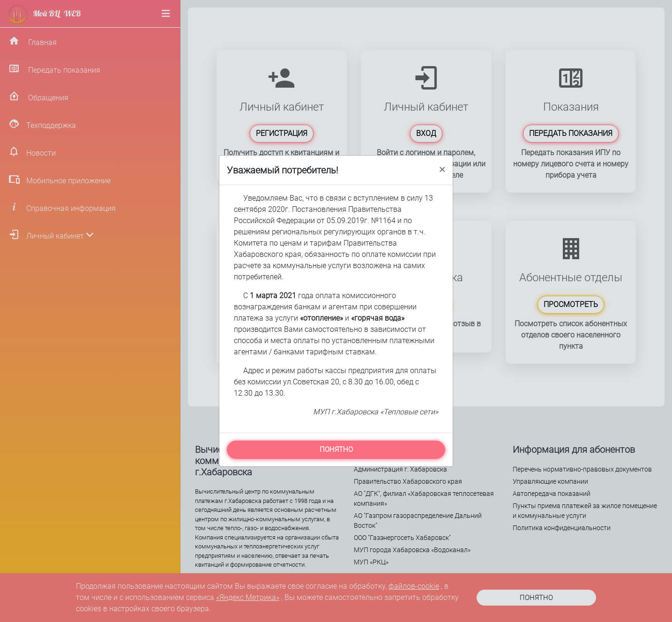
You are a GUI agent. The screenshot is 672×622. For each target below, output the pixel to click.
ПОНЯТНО (336, 450)
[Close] (442, 169)
